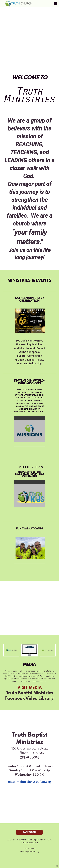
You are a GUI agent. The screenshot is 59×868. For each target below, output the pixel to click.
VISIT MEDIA (30, 688)
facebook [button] (29, 832)
